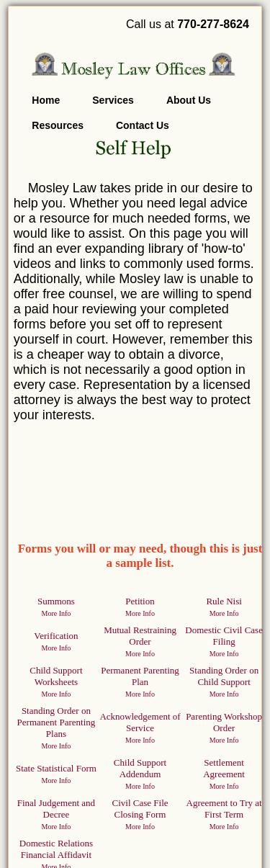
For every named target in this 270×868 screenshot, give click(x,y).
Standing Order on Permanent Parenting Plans (57, 722)
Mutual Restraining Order (140, 636)
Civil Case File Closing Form (140, 809)
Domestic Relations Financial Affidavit (56, 849)
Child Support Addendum (140, 768)
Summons (56, 601)
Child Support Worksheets (56, 676)
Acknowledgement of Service (140, 722)
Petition (140, 601)
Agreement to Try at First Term (224, 809)
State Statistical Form (56, 768)
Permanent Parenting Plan (140, 676)
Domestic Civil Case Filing (224, 636)
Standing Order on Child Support (224, 676)
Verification (56, 636)
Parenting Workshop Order (224, 722)
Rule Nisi (224, 601)
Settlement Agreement (224, 768)
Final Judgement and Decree (56, 809)
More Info (57, 613)
